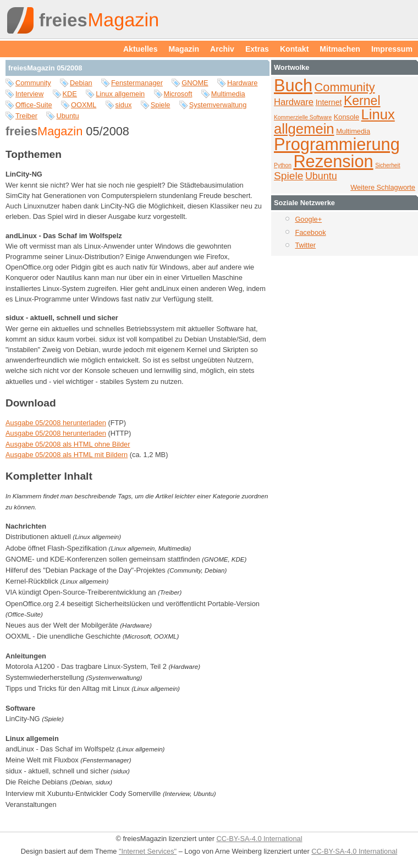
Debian (81, 83)
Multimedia (228, 94)
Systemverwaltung (218, 105)
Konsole (346, 117)
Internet (329, 102)
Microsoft (178, 94)
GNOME (195, 83)
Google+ (308, 219)
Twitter (305, 245)
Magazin (184, 49)
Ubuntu (67, 116)
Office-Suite (34, 105)
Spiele (161, 105)
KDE (70, 94)
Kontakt (294, 49)
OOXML (84, 105)
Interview (29, 94)
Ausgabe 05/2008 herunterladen (56, 423)
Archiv (222, 49)
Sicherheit (388, 165)
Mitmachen (340, 49)
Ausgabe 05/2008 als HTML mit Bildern (67, 455)
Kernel (362, 101)
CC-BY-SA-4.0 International (259, 839)
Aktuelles (141, 49)
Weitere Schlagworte (383, 187)
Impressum (392, 49)
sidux (124, 105)
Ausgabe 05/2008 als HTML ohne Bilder (68, 444)
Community (33, 83)
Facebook (310, 232)
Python (283, 165)
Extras (257, 49)
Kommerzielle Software (303, 117)
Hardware (242, 83)
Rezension (333, 161)
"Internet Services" (148, 851)
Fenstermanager (137, 83)
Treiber (26, 116)
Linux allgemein (120, 94)
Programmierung (337, 144)
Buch (293, 86)
